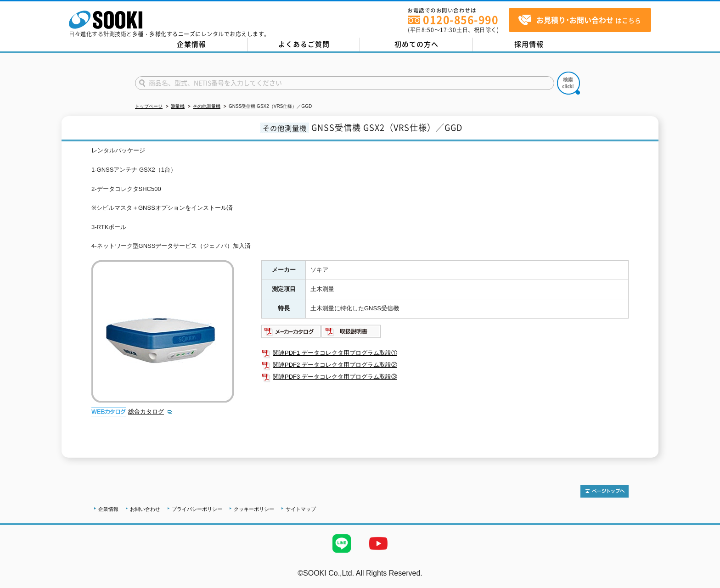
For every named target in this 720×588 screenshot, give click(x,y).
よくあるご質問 (304, 44)
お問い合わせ (145, 509)
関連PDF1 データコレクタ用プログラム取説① (335, 353)
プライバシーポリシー (197, 509)
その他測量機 (207, 106)
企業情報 (191, 44)
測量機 (178, 106)
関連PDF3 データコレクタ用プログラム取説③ (335, 377)
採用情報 (529, 44)
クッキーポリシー (254, 509)
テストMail (702, 583)
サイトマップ (301, 509)
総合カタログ (146, 412)
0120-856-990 (461, 20)
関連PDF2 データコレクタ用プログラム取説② (335, 365)
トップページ (149, 106)
